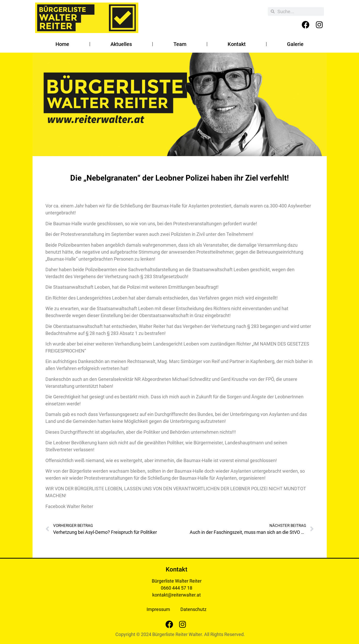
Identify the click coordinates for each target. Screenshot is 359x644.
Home (62, 44)
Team (180, 44)
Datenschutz (193, 609)
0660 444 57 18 (177, 588)
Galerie (295, 44)
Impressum (158, 609)
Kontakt (237, 44)
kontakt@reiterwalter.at (177, 595)
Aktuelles (121, 44)
